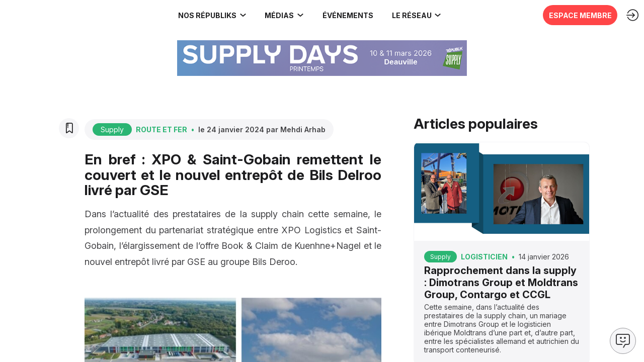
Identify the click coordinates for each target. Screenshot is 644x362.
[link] (68, 15)
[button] (344, 15)
